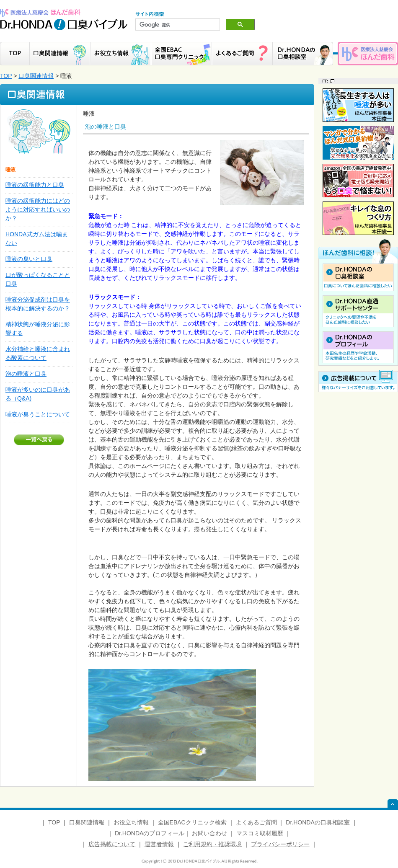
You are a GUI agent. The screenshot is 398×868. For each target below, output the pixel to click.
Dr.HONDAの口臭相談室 (318, 822)
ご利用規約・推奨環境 (212, 844)
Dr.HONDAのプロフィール (150, 833)
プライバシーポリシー (280, 844)
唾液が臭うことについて (38, 414)
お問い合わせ (209, 833)
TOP (6, 76)
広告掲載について (112, 844)
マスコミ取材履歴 (260, 833)
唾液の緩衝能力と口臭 (35, 185)
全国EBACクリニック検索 (192, 822)
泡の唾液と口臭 (26, 374)
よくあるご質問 (256, 822)
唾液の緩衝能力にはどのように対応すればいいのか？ (38, 209)
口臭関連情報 (36, 76)
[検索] (177, 25)
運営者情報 (159, 844)
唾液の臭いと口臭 (29, 259)
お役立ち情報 (131, 822)
